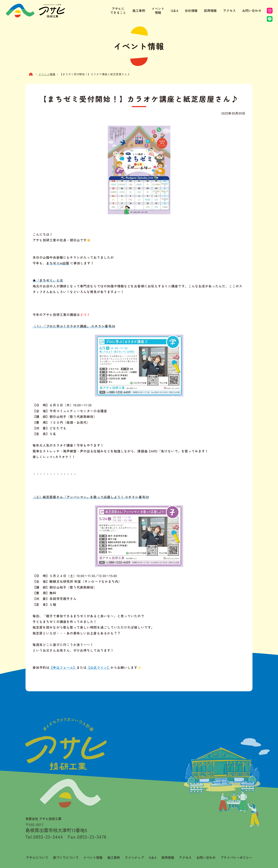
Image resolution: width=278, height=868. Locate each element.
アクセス (229, 10)
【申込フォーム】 (63, 667)
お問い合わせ (252, 10)
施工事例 (139, 10)
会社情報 (191, 10)
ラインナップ (134, 857)
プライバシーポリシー (236, 857)
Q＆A (175, 10)
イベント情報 (158, 11)
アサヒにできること (118, 11)
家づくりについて (66, 857)
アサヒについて (37, 857)
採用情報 (210, 10)
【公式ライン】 (99, 667)
